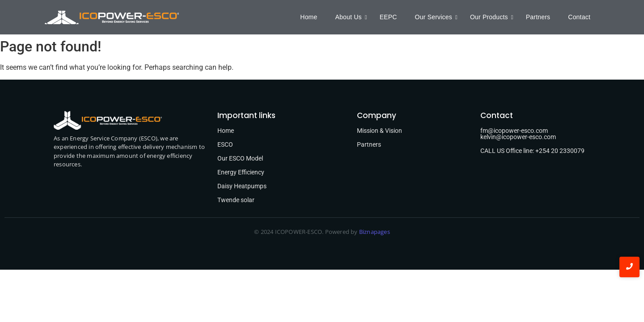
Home (309, 17)
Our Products (491, 17)
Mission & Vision (379, 131)
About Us (350, 17)
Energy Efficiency (241, 172)
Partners (538, 17)
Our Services (436, 17)
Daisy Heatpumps (242, 186)
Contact (579, 17)
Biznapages (374, 232)
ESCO (225, 144)
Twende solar (236, 200)
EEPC (388, 17)
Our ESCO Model (240, 158)
